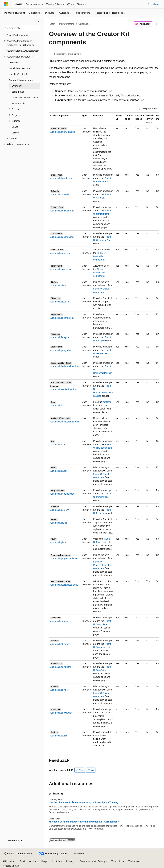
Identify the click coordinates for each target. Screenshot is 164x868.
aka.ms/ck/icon (58, 405)
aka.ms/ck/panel (59, 471)
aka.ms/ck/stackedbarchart (64, 389)
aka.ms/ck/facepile (60, 337)
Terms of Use (118, 861)
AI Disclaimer (9, 861)
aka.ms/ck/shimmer (60, 644)
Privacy (70, 861)
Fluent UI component (100, 256)
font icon (107, 402)
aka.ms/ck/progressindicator (64, 558)
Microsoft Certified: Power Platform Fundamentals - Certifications (84, 822)
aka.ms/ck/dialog (59, 285)
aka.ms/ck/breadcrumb (62, 178)
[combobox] (22, 28)
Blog (44, 861)
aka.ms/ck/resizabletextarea (64, 585)
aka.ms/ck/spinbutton (61, 667)
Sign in (157, 4)
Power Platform (67, 24)
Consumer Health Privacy (92, 861)
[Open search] (149, 4)
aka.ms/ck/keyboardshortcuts (65, 422)
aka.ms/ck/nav (58, 445)
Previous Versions (29, 861)
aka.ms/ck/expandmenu (62, 318)
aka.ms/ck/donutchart (61, 269)
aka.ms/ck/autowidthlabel (63, 132)
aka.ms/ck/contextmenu (62, 211)
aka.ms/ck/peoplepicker (62, 494)
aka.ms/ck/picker (59, 523)
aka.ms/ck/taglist (59, 736)
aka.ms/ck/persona (60, 510)
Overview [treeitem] (14, 62)
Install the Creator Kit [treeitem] (19, 68)
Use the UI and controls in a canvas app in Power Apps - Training (84, 802)
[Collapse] (39, 21)
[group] (104, 431)
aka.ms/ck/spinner (59, 690)
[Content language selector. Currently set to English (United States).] (18, 854)
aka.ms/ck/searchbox (61, 621)
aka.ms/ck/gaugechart (61, 350)
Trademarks (134, 861)
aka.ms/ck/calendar (60, 194)
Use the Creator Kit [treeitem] (18, 74)
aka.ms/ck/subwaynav (61, 713)
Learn (52, 24)
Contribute (57, 861)
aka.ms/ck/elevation (60, 302)
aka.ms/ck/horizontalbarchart (65, 366)
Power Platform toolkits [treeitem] (18, 35)
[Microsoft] (6, 4)
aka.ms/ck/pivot (58, 542)
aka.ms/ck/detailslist (60, 253)
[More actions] (156, 24)
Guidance (83, 24)
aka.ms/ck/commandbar (62, 237)
